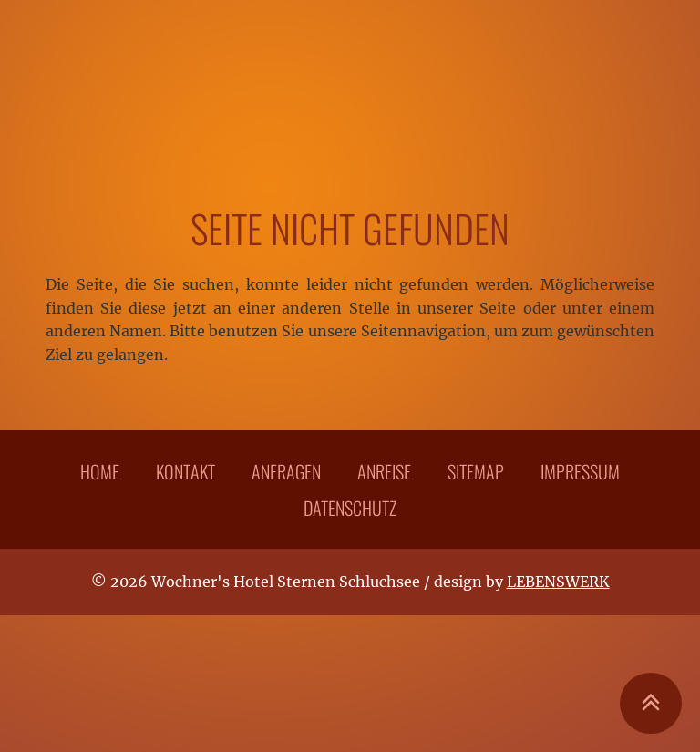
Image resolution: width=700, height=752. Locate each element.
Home (100, 471)
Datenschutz (350, 508)
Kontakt (185, 471)
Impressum (580, 471)
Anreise (384, 471)
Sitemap (476, 471)
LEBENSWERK (558, 582)
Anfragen (286, 471)
